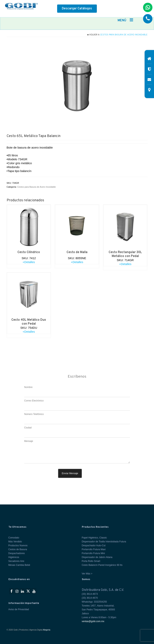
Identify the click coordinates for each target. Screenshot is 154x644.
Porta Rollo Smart (91, 561)
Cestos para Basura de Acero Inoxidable (124, 35)
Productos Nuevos (18, 545)
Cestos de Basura (18, 549)
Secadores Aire (16, 561)
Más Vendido (15, 542)
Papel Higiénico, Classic (94, 538)
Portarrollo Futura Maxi (94, 549)
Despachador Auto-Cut (94, 545)
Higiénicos (14, 557)
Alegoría (47, 630)
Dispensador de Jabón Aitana (97, 557)
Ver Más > (87, 574)
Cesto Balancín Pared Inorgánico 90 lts (102, 565)
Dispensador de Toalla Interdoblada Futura (104, 542)
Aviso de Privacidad (19, 609)
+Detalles (29, 262)
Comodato (14, 538)
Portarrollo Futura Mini (93, 553)
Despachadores (17, 553)
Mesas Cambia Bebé (19, 565)
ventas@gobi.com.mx (93, 621)
